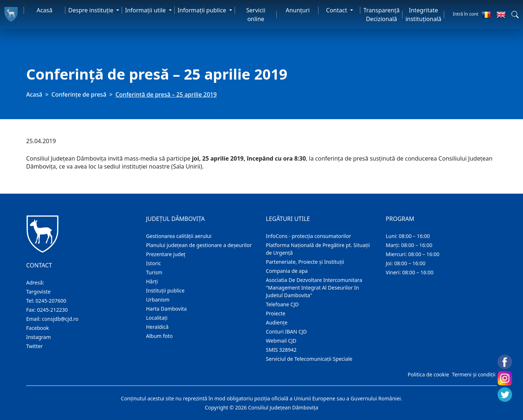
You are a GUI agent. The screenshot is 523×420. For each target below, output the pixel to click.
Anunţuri (297, 10)
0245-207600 (51, 301)
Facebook (38, 328)
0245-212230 (52, 310)
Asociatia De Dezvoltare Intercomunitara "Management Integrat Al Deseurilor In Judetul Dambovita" (314, 288)
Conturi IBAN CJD (286, 332)
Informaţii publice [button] (203, 10)
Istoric (153, 263)
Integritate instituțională (423, 15)
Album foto (159, 336)
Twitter (35, 346)
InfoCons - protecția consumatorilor (309, 236)
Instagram (38, 337)
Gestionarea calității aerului (179, 236)
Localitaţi (157, 318)
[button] (515, 15)
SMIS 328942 (281, 350)
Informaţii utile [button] (146, 10)
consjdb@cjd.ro (60, 319)
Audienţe (277, 322)
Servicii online (256, 15)
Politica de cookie (428, 374)
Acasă (45, 10)
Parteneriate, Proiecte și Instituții (305, 262)
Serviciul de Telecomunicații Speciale (309, 359)
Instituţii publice (165, 290)
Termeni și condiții (474, 374)
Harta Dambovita (166, 309)
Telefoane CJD (282, 304)
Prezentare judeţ (166, 254)
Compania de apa (287, 271)
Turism (154, 272)
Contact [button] (337, 10)
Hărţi (152, 281)
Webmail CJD (281, 341)
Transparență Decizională (381, 15)
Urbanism (158, 300)
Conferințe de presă (79, 94)
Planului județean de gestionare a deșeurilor (199, 245)
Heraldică (157, 327)
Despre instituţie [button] (92, 10)
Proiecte (276, 313)
